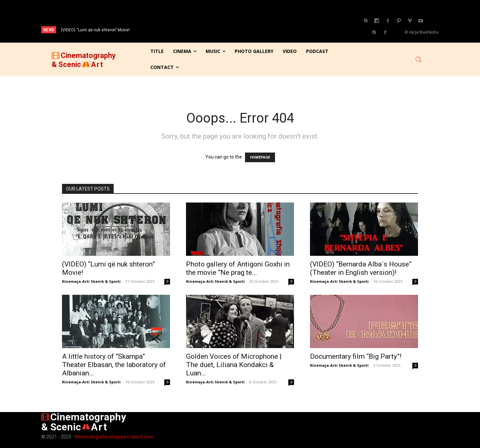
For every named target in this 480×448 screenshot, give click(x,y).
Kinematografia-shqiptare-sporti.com (114, 437)
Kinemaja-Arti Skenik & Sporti (91, 281)
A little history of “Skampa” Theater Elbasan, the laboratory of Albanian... (114, 365)
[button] (418, 59)
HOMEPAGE (260, 157)
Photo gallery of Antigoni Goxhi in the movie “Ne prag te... (238, 268)
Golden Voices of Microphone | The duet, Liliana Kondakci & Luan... (234, 365)
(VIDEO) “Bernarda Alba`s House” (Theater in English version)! (361, 268)
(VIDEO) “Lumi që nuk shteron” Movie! (95, 30)
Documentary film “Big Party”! (356, 356)
